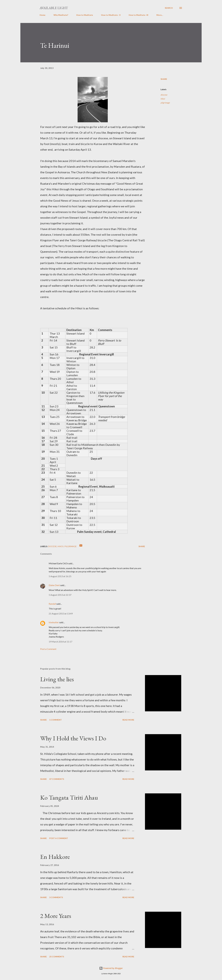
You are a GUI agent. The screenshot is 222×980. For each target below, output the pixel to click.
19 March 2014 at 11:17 (60, 642)
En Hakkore (55, 857)
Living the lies (57, 679)
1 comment (55, 720)
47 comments (57, 779)
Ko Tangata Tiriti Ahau (69, 797)
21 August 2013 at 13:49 (61, 613)
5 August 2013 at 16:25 (60, 576)
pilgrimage (165, 103)
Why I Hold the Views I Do (73, 738)
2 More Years (56, 916)
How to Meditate (85, 15)
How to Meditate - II (111, 15)
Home (42, 15)
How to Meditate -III (138, 15)
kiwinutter (54, 622)
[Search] (169, 8)
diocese (164, 95)
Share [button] (164, 79)
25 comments (57, 957)
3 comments (56, 897)
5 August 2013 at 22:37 (60, 595)
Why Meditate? (61, 15)
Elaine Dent (54, 585)
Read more (128, 720)
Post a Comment (48, 649)
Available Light (54, 8)
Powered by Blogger (111, 968)
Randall (52, 604)
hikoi (163, 99)
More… (160, 15)
